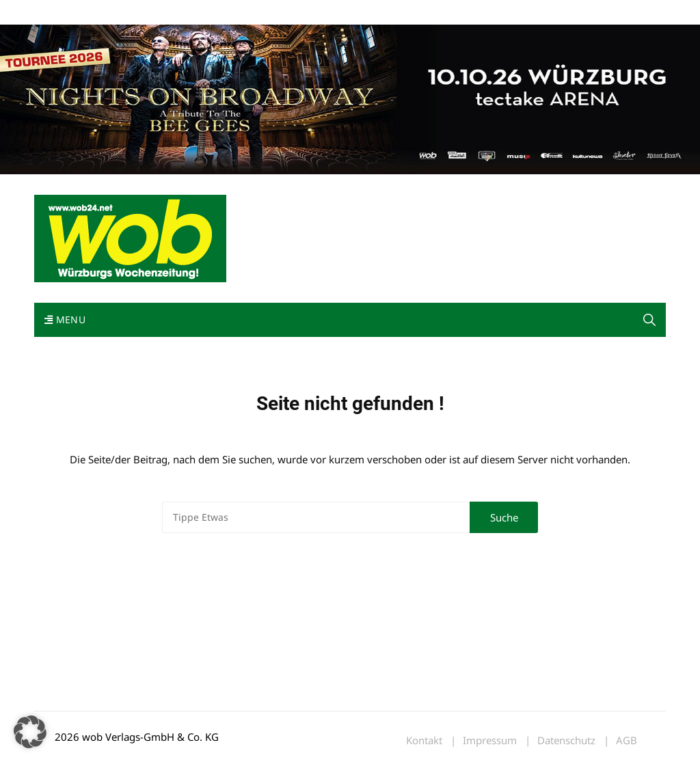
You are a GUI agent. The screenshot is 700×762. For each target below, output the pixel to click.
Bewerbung (290, 13)
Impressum (237, 13)
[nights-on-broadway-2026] (350, 98)
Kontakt (190, 13)
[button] (649, 320)
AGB (627, 740)
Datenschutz (566, 740)
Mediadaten (59, 13)
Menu (65, 319)
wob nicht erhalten (129, 13)
